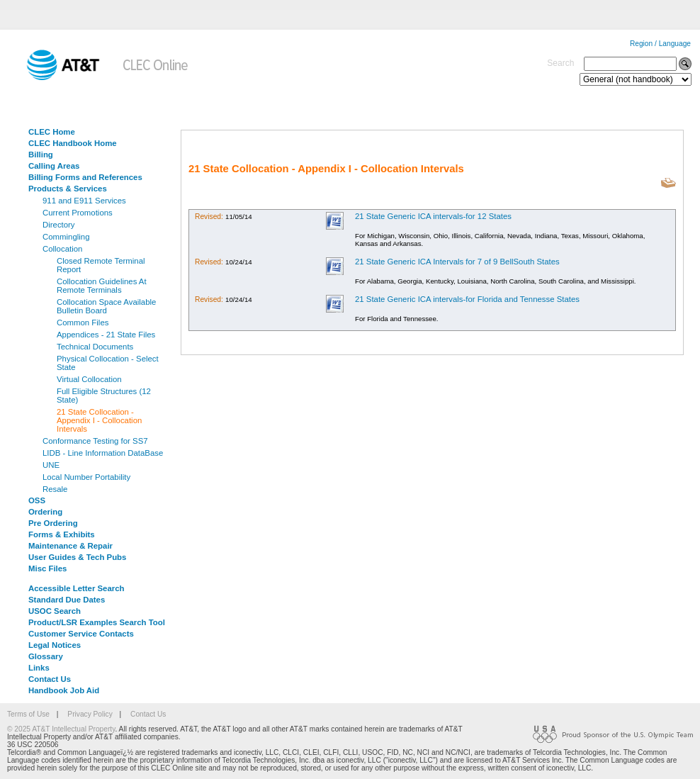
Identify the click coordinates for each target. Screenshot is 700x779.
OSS (37, 500)
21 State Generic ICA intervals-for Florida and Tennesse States (467, 299)
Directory (59, 225)
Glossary (46, 656)
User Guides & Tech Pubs (77, 557)
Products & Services (68, 189)
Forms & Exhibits (62, 534)
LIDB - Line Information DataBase (103, 453)
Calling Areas (54, 166)
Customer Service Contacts (81, 634)
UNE (51, 465)
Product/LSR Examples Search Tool (97, 622)
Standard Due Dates (67, 600)
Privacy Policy (90, 714)
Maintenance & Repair (70, 546)
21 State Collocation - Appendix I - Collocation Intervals (99, 420)
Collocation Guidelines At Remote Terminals (102, 286)
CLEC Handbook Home (73, 143)
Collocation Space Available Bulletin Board (106, 306)
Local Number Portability (86, 477)
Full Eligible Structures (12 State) (104, 396)
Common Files (83, 323)
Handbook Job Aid (64, 690)
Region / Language (660, 44)
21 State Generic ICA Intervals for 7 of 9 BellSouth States (457, 262)
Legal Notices (55, 645)
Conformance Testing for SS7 (95, 441)
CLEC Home (52, 132)
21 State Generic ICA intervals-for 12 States (433, 216)
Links (39, 668)
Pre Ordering (53, 523)
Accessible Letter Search (77, 588)
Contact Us (50, 679)
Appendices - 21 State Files (106, 335)
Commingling (66, 237)
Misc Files (47, 568)
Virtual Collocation (89, 379)
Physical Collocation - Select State (108, 363)
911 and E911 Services (84, 201)
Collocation (62, 249)
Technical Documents (95, 347)
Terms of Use (28, 714)
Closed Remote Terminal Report (101, 265)
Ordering (45, 512)
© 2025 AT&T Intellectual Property (61, 729)
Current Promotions (78, 213)
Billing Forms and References (85, 177)
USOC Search (55, 611)
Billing (41, 155)
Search (560, 63)
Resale (55, 489)
